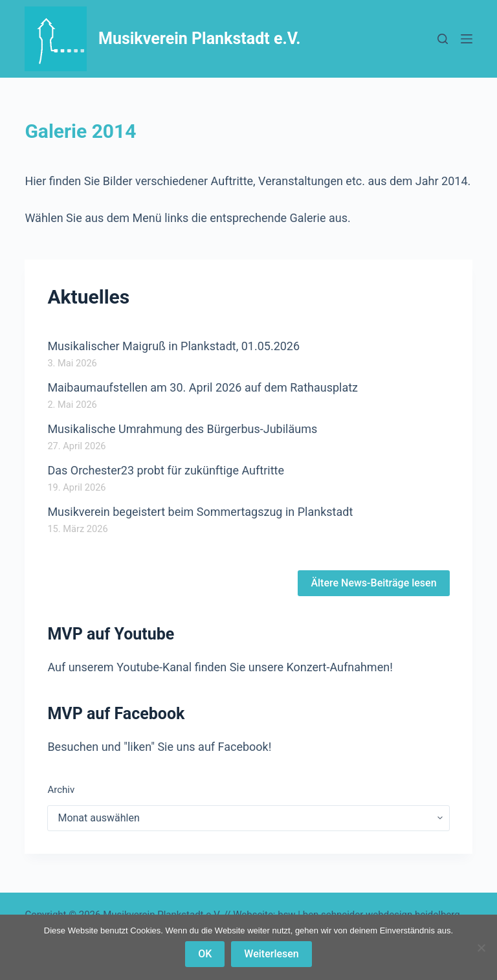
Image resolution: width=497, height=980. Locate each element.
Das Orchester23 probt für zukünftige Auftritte (166, 470)
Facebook (243, 747)
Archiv (61, 790)
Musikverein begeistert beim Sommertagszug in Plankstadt (200, 512)
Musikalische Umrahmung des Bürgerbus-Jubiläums (182, 429)
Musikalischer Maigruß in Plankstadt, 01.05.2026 (173, 346)
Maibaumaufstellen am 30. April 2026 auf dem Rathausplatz (203, 387)
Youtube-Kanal (154, 667)
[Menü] (467, 39)
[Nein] (481, 948)
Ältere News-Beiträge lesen (373, 583)
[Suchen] (443, 39)
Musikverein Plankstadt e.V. (200, 39)
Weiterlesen (271, 954)
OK (205, 954)
